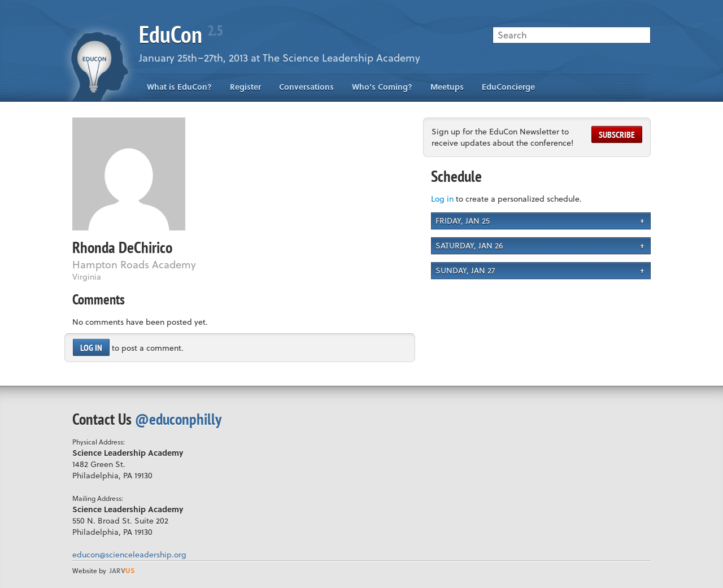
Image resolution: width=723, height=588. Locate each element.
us (122, 570)
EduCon (181, 34)
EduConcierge (508, 87)
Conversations (306, 87)
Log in (91, 347)
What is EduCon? (179, 87)
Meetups (447, 87)
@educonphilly (178, 419)
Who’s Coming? (382, 87)
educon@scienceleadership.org (129, 554)
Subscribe (617, 134)
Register (245, 87)
